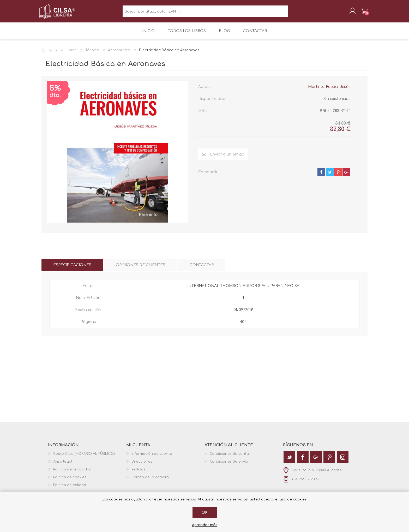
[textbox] (205, 13)
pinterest (338, 176)
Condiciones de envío (229, 465)
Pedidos (138, 473)
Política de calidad (70, 489)
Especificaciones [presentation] (72, 269)
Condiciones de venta (229, 457)
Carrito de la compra (362, 13)
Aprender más (205, 525)
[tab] (72, 269)
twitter (330, 176)
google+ (346, 176)
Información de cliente (152, 457)
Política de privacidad (72, 473)
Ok (205, 513)
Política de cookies (70, 481)
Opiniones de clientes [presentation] (140, 269)
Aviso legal (63, 465)
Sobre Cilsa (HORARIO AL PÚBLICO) (84, 457)
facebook (321, 176)
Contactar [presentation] (202, 269)
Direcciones (142, 465)
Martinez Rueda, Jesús (329, 90)
